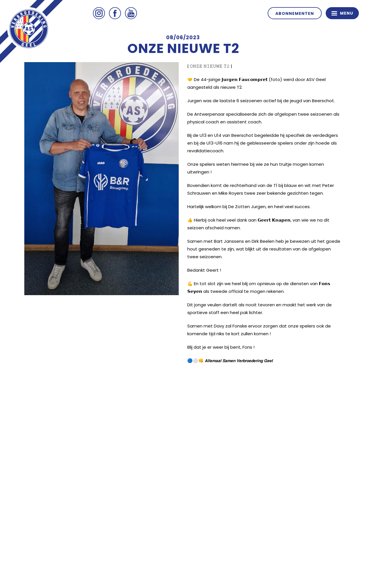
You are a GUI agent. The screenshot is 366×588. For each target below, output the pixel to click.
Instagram (99, 13)
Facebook (115, 13)
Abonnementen (295, 13)
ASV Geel (29, 29)
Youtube (131, 13)
